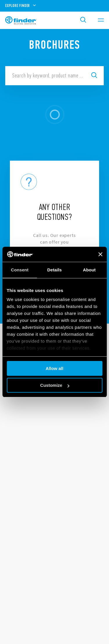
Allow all (54, 368)
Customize (55, 385)
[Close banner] (100, 254)
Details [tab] (55, 270)
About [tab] (89, 270)
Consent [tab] (20, 270)
